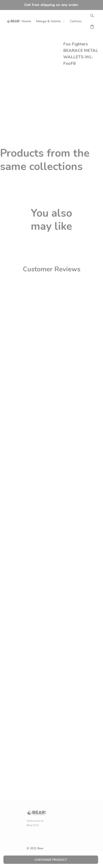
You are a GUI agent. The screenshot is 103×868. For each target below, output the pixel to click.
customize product (51, 860)
